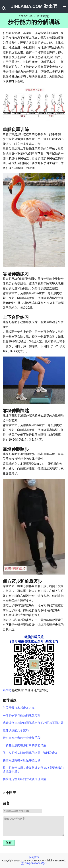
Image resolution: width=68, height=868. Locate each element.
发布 (9, 843)
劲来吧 (7, 690)
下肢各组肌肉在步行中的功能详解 (24, 745)
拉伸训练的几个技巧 (16, 730)
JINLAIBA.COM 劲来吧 (34, 6)
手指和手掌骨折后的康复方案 (22, 715)
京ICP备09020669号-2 (34, 863)
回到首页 (34, 857)
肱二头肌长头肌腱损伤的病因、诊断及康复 (30, 753)
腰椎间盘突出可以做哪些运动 (22, 760)
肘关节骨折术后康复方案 (19, 708)
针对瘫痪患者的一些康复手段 (22, 738)
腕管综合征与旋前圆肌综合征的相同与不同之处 (33, 723)
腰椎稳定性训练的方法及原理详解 (24, 779)
